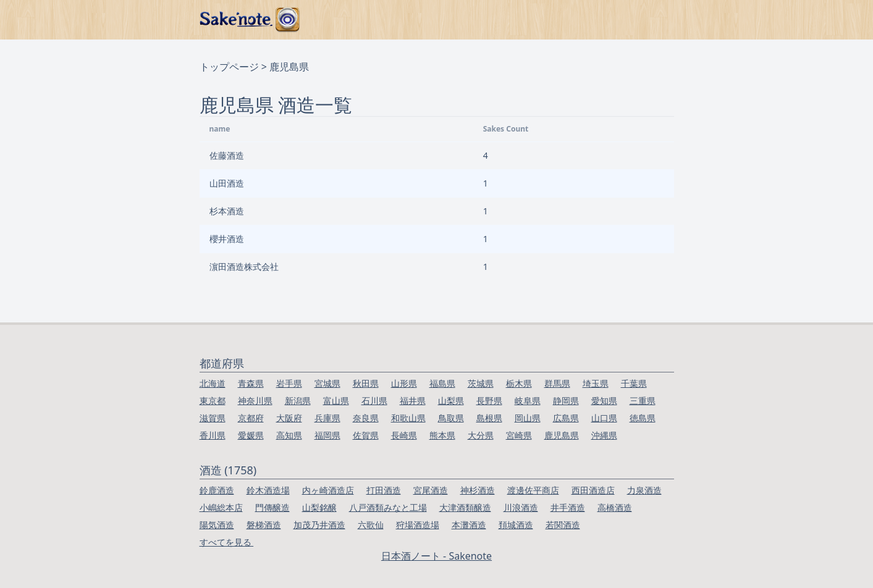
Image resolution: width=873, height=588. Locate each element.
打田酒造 (384, 490)
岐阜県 (528, 401)
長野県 (489, 401)
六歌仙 (371, 525)
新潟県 (298, 401)
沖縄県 (604, 435)
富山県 (336, 401)
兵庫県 (327, 418)
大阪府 (289, 418)
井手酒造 (568, 507)
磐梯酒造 (264, 525)
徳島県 (643, 418)
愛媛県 (251, 435)
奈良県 (366, 418)
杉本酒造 (227, 211)
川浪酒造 (521, 507)
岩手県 (289, 383)
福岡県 (327, 435)
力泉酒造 (644, 490)
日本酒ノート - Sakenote (436, 556)
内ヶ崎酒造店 (328, 490)
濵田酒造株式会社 (244, 267)
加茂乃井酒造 (319, 525)
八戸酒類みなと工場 (388, 507)
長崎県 (404, 435)
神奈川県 (255, 401)
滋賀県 (213, 418)
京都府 (251, 418)
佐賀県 (366, 435)
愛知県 (604, 401)
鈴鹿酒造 (217, 490)
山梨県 (451, 401)
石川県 (374, 401)
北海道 (213, 383)
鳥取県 (451, 418)
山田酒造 (227, 183)
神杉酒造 (478, 490)
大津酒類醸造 (465, 507)
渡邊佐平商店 (533, 490)
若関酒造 (563, 525)
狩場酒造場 (418, 525)
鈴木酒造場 (268, 490)
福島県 (442, 383)
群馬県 (557, 383)
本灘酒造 (469, 525)
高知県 (289, 435)
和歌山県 (408, 418)
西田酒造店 (593, 490)
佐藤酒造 (227, 155)
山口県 (604, 418)
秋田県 (366, 383)
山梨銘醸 (319, 507)
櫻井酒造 (227, 239)
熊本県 (442, 435)
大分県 (481, 435)
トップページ (229, 67)
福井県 (413, 401)
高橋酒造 (615, 507)
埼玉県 (596, 383)
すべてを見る (227, 542)
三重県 (643, 401)
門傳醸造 (272, 507)
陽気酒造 (217, 525)
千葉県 (634, 383)
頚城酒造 (516, 525)
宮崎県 (519, 435)
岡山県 (528, 418)
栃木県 (519, 383)
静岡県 (566, 401)
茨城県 (481, 383)
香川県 (213, 435)
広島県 (566, 418)
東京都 (213, 401)
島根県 (489, 418)
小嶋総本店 (221, 507)
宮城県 (327, 383)
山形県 (404, 383)
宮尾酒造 (431, 490)
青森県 (251, 383)
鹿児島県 (562, 435)
